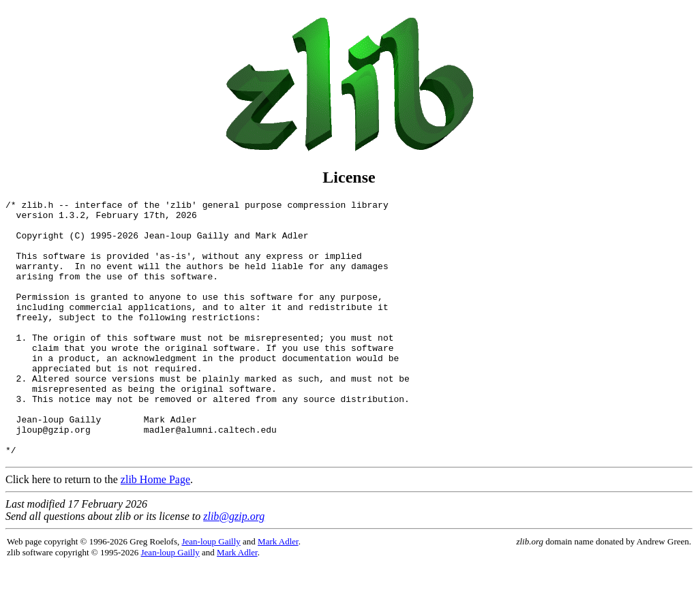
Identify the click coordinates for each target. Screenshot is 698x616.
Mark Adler (278, 592)
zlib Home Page (155, 530)
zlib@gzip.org (234, 567)
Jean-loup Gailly (211, 592)
